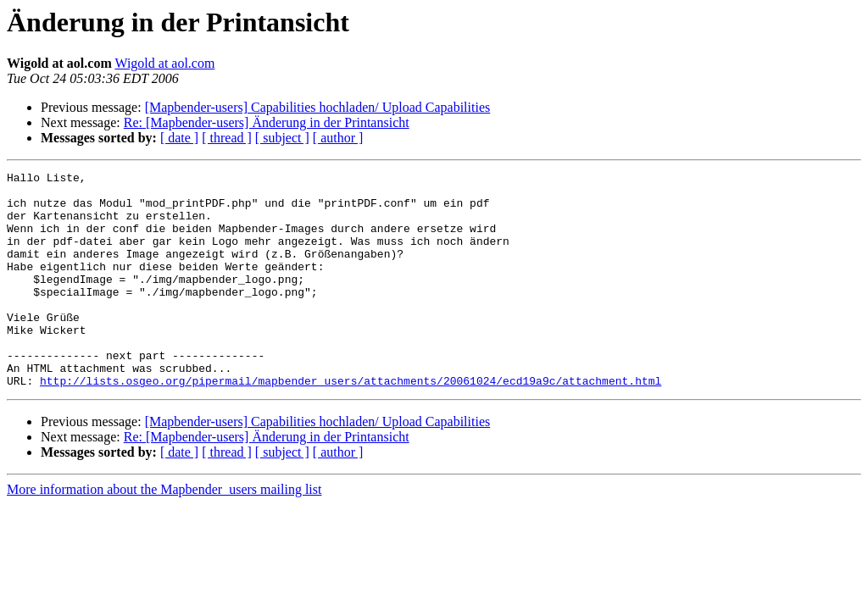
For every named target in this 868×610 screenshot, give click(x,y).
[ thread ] (227, 138)
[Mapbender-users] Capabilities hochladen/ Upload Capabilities (318, 107)
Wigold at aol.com (164, 63)
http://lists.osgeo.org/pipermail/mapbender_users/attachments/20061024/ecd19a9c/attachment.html (351, 424)
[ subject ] (282, 138)
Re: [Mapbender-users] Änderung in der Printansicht (267, 122)
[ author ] (338, 138)
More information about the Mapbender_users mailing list (164, 532)
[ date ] (179, 138)
